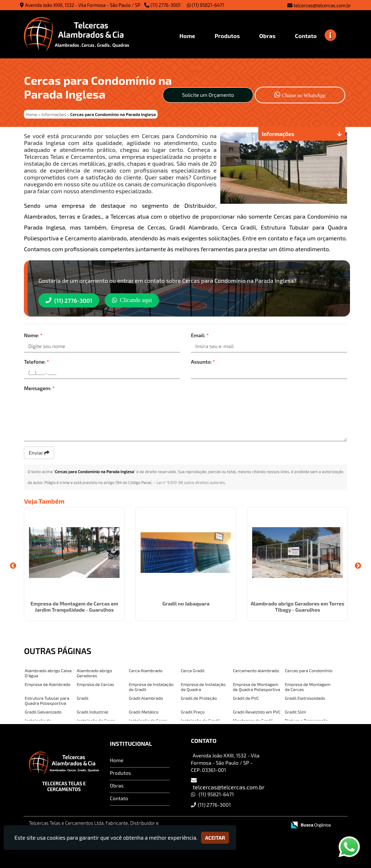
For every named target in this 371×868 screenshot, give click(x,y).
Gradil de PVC (246, 698)
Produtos (120, 772)
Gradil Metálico (143, 712)
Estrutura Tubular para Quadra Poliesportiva (47, 700)
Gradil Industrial (93, 712)
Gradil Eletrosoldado (305, 698)
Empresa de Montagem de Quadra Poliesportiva (257, 687)
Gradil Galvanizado (43, 712)
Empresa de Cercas (95, 684)
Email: (200, 335)
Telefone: (36, 362)
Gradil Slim (295, 712)
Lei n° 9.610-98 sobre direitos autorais (191, 482)
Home (116, 760)
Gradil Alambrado (146, 698)
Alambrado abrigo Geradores (94, 673)
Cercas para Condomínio (309, 670)
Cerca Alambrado (145, 670)
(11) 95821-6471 (206, 5)
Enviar (39, 453)
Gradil (83, 698)
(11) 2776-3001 (166, 5)
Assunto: (203, 362)
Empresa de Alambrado (47, 684)
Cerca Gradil (193, 670)
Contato (119, 798)
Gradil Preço (193, 712)
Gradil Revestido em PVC (257, 712)
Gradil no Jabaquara (186, 604)
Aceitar (215, 838)
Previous (13, 566)
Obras (117, 785)
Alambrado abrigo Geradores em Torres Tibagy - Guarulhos (298, 607)
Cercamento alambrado (256, 670)
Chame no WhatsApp (300, 94)
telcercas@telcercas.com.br (322, 5)
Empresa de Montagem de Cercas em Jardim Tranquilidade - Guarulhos (74, 607)
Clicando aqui (133, 300)
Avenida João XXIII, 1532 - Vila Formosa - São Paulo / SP (83, 5)
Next (358, 566)
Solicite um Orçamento (208, 95)
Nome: (33, 335)
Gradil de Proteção (199, 698)
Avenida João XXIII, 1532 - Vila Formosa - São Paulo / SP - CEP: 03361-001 (225, 762)
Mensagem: (39, 388)
